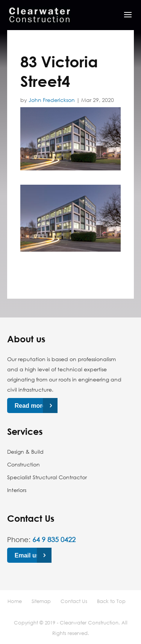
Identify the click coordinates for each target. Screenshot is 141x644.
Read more (30, 406)
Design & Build (25, 452)
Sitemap (41, 601)
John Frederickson (52, 100)
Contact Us (74, 601)
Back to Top (111, 601)
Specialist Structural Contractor (47, 477)
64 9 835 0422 (54, 539)
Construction (23, 464)
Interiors (17, 490)
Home (15, 601)
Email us (27, 555)
